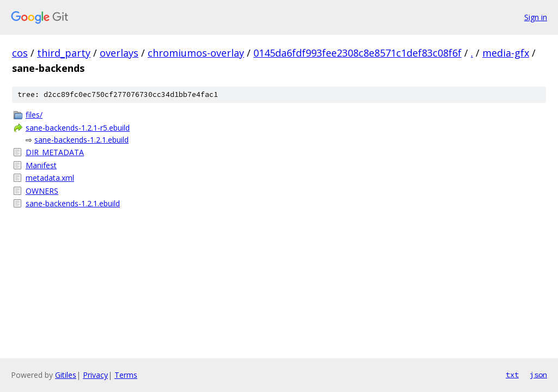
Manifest (41, 165)
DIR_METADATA (55, 152)
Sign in (536, 17)
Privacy (95, 375)
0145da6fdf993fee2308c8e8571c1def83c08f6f (357, 53)
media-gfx (506, 53)
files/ (34, 115)
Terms (126, 375)
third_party (64, 53)
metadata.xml (50, 178)
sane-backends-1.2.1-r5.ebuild (78, 128)
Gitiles (66, 375)
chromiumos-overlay (196, 53)
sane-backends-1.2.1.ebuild (81, 140)
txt (512, 375)
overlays (119, 53)
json (538, 375)
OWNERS (42, 191)
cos (20, 53)
